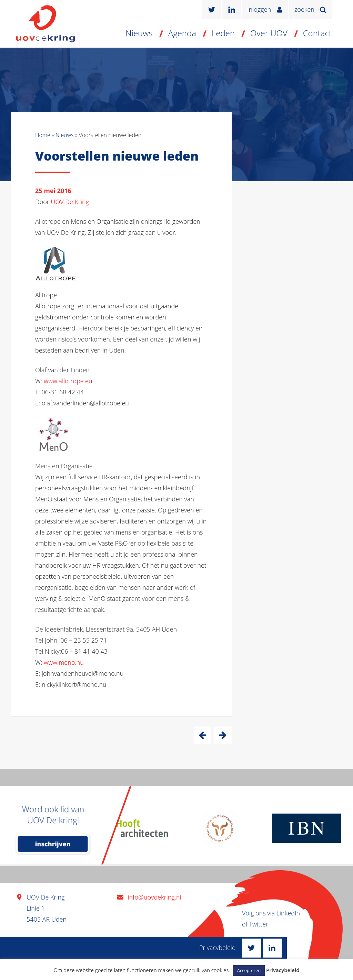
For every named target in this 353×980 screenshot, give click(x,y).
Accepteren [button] (249, 970)
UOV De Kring (70, 202)
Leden (223, 33)
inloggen (259, 9)
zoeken (304, 9)
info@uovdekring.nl (154, 897)
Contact (317, 33)
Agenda (182, 33)
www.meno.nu (64, 662)
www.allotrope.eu (68, 381)
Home (43, 135)
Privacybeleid (218, 948)
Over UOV (269, 33)
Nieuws (139, 33)
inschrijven (53, 844)
